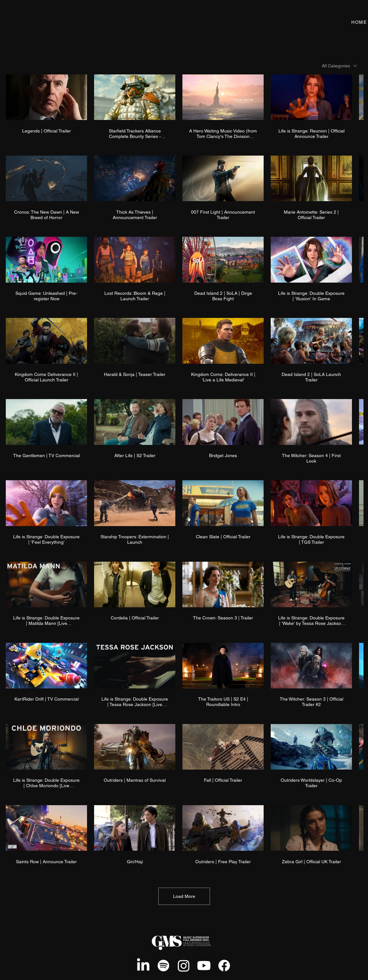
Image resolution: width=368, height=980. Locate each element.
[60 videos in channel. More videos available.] (184, 472)
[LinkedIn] (143, 966)
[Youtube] (204, 966)
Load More (184, 896)
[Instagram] (184, 966)
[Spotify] (163, 966)
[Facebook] (224, 966)
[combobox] (339, 66)
